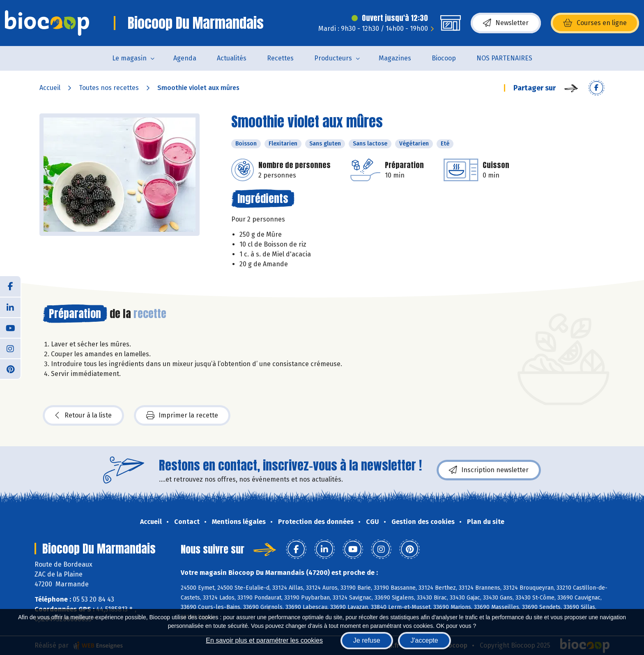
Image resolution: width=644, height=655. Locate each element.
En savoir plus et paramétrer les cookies (264, 640)
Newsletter (506, 23)
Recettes (280, 58)
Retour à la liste (83, 415)
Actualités (232, 58)
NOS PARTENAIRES (504, 58)
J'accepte (424, 640)
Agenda (185, 58)
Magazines (395, 58)
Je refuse (367, 640)
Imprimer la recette (182, 415)
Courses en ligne (595, 23)
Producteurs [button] (333, 58)
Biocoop (444, 58)
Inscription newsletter (489, 470)
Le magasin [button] (129, 58)
